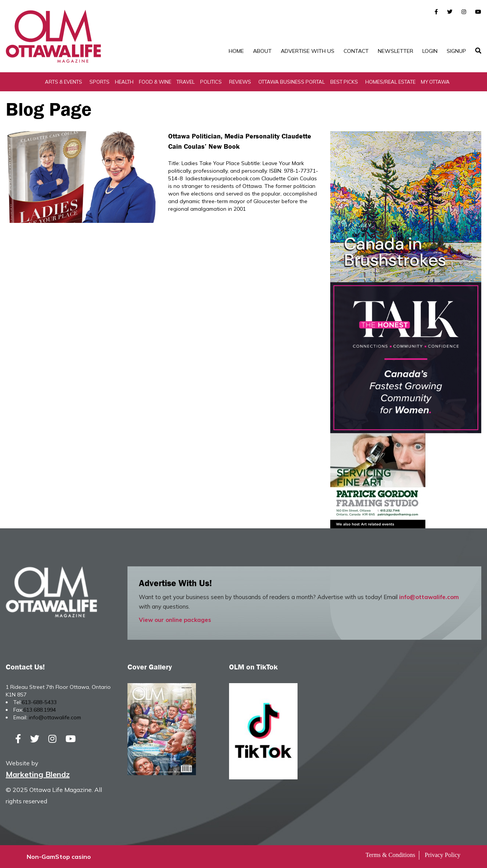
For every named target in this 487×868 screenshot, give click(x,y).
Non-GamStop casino (59, 857)
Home (236, 51)
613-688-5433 (39, 702)
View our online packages (175, 620)
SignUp (456, 51)
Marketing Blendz (38, 774)
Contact (356, 51)
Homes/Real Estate (390, 82)
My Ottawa (435, 82)
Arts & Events (64, 82)
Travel (186, 82)
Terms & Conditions (390, 855)
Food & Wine (155, 82)
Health (124, 82)
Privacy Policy (442, 855)
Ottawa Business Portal (292, 82)
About (262, 51)
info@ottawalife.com (429, 597)
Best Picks (344, 82)
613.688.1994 (40, 710)
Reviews (240, 82)
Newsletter (395, 51)
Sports (99, 82)
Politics (211, 82)
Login (430, 51)
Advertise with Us (308, 51)
